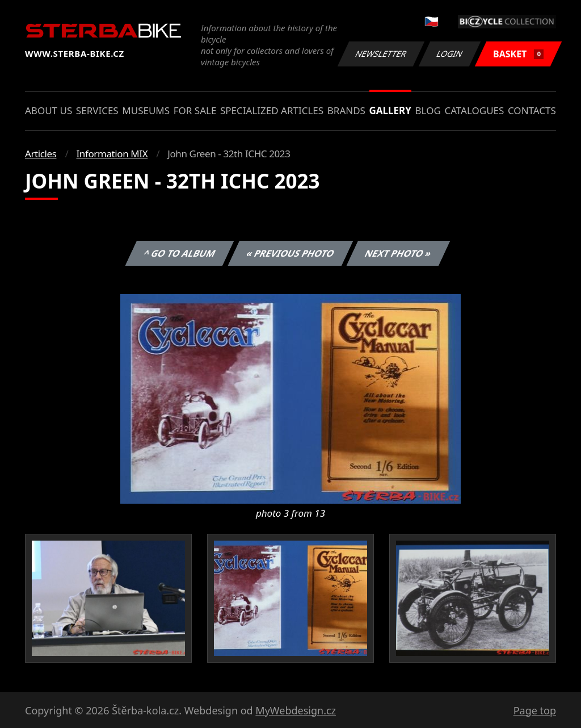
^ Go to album (179, 253)
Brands (346, 110)
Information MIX (112, 154)
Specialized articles (272, 110)
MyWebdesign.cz (296, 710)
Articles (41, 154)
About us (49, 110)
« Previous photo (290, 253)
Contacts (532, 110)
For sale (195, 110)
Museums (146, 110)
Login (450, 54)
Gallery (390, 110)
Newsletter (381, 54)
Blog (428, 110)
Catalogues (474, 110)
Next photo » (398, 253)
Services (97, 110)
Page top (535, 710)
